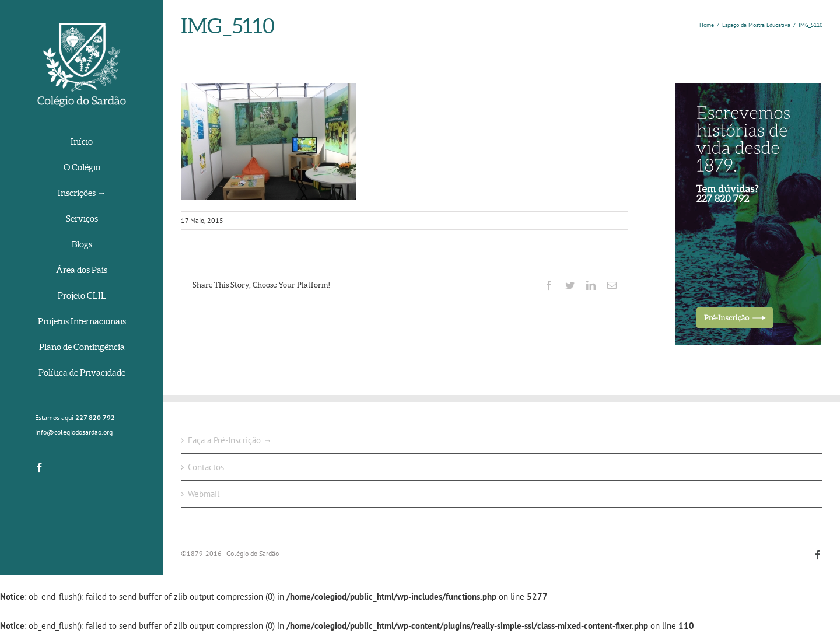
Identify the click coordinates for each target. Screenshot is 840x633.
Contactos (206, 467)
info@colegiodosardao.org (74, 432)
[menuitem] (82, 143)
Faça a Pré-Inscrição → (230, 440)
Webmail (204, 494)
